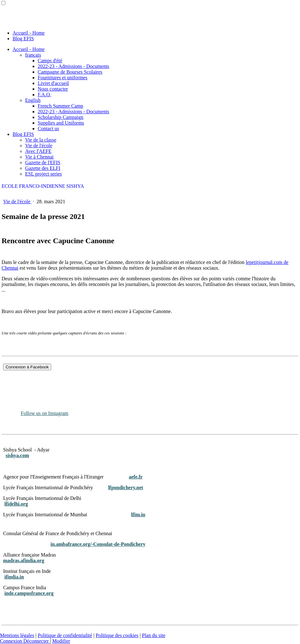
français (33, 55)
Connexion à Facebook (27, 367)
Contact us (48, 129)
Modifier (61, 641)
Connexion (12, 641)
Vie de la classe (41, 140)
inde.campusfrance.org (29, 593)
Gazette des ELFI (43, 168)
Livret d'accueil (53, 83)
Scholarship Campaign (60, 117)
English (33, 100)
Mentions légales (17, 635)
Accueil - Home (29, 33)
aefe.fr (136, 477)
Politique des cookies (117, 635)
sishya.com (17, 455)
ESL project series (44, 174)
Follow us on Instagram (45, 413)
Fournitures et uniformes (63, 78)
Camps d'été (50, 61)
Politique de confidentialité (65, 635)
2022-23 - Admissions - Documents (74, 66)
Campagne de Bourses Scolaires (70, 72)
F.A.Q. (44, 95)
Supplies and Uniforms (61, 123)
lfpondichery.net (126, 487)
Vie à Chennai (39, 157)
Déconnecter (37, 641)
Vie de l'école (39, 146)
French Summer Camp (60, 106)
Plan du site (154, 635)
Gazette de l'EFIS (43, 162)
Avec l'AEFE (38, 151)
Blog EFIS (23, 39)
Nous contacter (53, 89)
